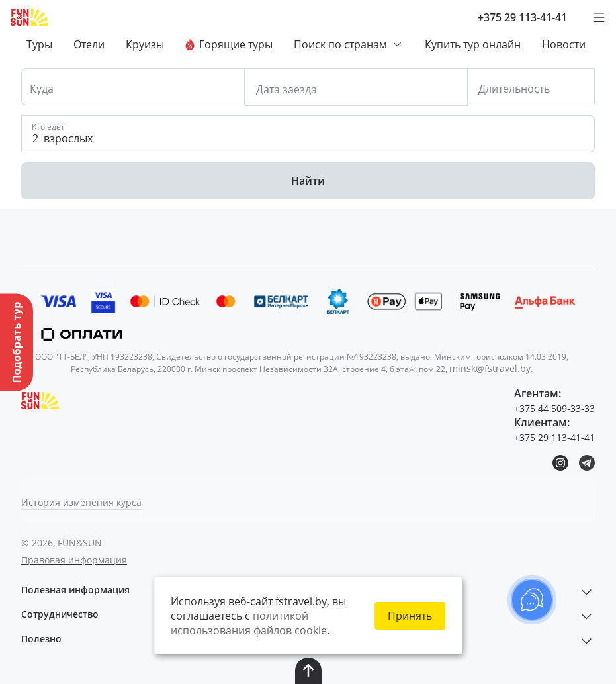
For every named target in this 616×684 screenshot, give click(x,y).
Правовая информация (74, 560)
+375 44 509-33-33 (554, 408)
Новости (564, 44)
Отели (89, 44)
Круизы (145, 44)
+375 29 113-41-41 (522, 17)
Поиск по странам (349, 44)
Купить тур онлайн (473, 44)
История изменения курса (81, 502)
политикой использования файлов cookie (249, 623)
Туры (39, 44)
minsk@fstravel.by (490, 368)
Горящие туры (229, 44)
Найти (308, 181)
